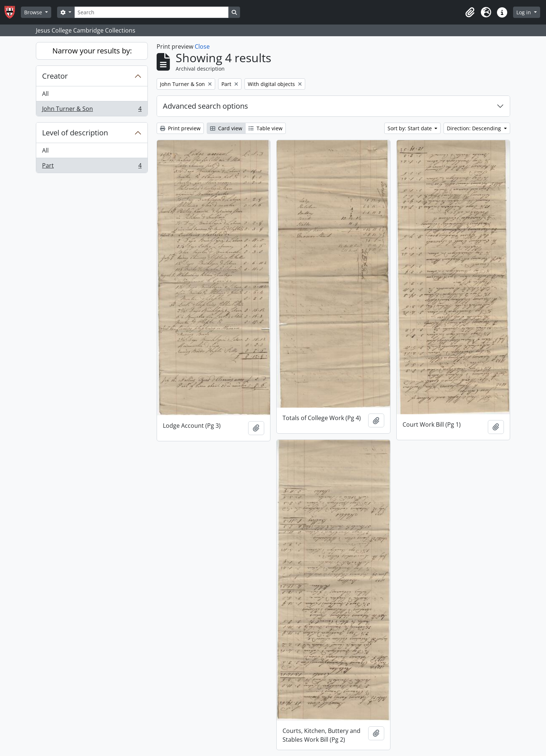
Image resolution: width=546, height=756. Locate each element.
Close (202, 46)
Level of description (75, 133)
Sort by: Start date (410, 128)
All (45, 94)
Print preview (180, 128)
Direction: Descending (475, 128)
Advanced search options (205, 106)
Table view (265, 128)
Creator (55, 76)
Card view (226, 128)
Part (92, 167)
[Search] (152, 12)
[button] (470, 12)
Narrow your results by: (92, 51)
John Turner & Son (92, 110)
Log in (524, 12)
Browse (34, 12)
